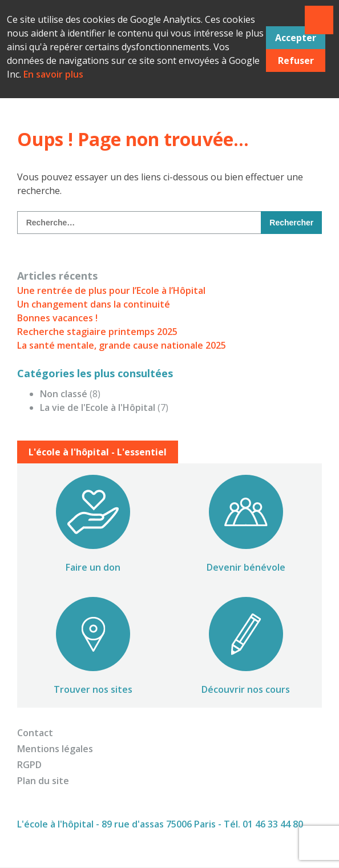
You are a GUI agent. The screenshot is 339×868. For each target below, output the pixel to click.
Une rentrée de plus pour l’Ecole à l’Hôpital (111, 290)
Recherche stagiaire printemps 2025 (97, 332)
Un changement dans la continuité (94, 304)
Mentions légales (55, 749)
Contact (35, 733)
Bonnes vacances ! (57, 318)
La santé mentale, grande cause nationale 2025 (122, 345)
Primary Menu (319, 20)
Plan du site (43, 781)
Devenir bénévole (246, 567)
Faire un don (93, 567)
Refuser (296, 60)
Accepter (296, 38)
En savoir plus (53, 74)
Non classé (64, 394)
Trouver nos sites (93, 689)
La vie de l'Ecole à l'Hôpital (98, 407)
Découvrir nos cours (246, 689)
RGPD (29, 765)
